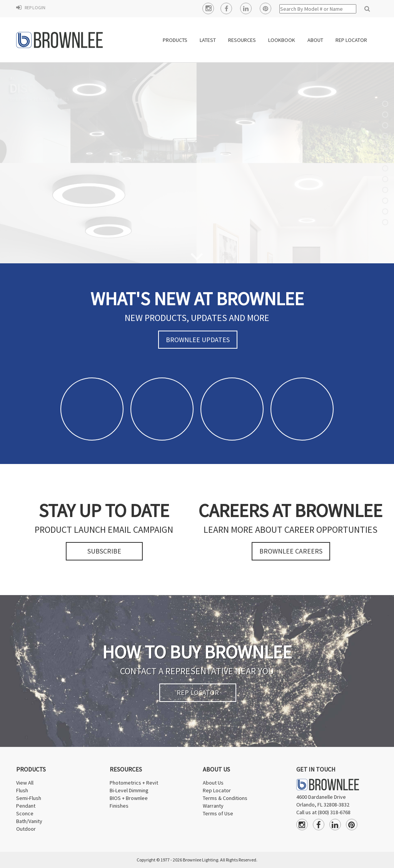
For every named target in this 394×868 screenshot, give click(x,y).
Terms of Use (218, 813)
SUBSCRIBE (104, 551)
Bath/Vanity (29, 821)
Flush (22, 790)
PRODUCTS (175, 40)
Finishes (119, 806)
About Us (213, 783)
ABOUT (315, 40)
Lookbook (282, 40)
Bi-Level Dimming (129, 790)
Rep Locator (217, 790)
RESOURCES (242, 40)
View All (25, 783)
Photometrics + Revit (134, 783)
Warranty (213, 806)
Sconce (25, 813)
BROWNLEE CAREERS (291, 551)
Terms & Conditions (225, 798)
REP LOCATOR (351, 40)
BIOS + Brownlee (129, 798)
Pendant (26, 806)
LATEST (208, 40)
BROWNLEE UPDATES (198, 340)
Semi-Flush (29, 798)
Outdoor (26, 829)
